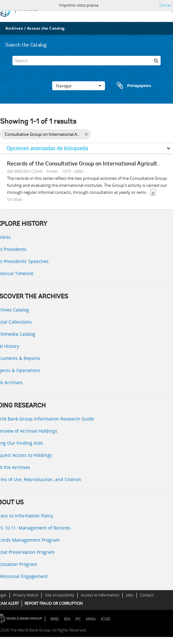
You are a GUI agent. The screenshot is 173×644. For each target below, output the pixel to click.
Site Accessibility (59, 595)
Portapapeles (128, 86)
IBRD (55, 619)
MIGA (91, 619)
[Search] (86, 61)
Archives (14, 28)
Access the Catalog (46, 28)
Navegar (79, 86)
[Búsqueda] (156, 61)
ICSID (106, 619)
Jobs (130, 595)
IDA (67, 619)
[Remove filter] (86, 134)
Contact (147, 595)
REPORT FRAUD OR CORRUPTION (54, 603)
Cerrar (165, 5)
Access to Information (100, 595)
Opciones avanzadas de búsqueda (47, 148)
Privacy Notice (26, 595)
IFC (78, 619)
